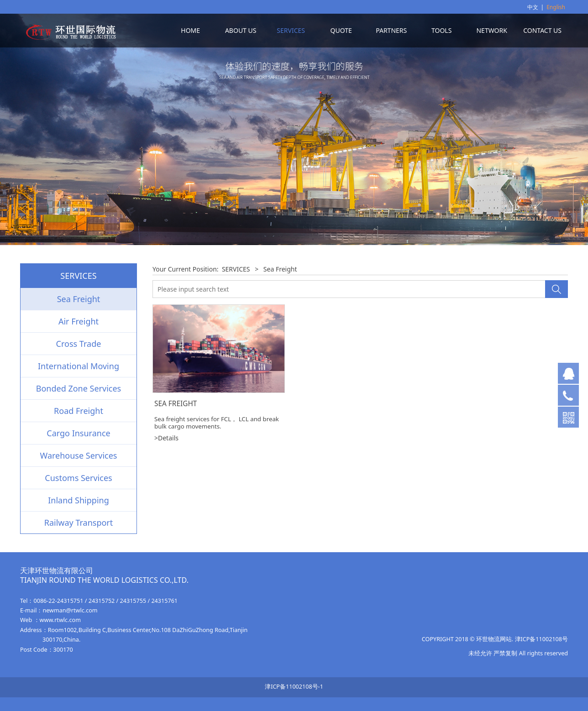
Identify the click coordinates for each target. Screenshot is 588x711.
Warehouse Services (79, 455)
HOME (190, 30)
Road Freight (79, 411)
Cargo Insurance (78, 433)
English (556, 7)
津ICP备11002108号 (541, 639)
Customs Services (78, 478)
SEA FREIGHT (176, 404)
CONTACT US (542, 30)
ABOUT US (241, 30)
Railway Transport (79, 523)
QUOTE (341, 30)
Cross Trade (79, 344)
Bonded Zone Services (79, 388)
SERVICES (291, 30)
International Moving (79, 366)
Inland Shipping (78, 500)
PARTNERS (391, 30)
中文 (533, 7)
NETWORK (491, 30)
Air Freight (79, 321)
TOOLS (441, 30)
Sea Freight (79, 299)
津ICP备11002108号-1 (294, 687)
